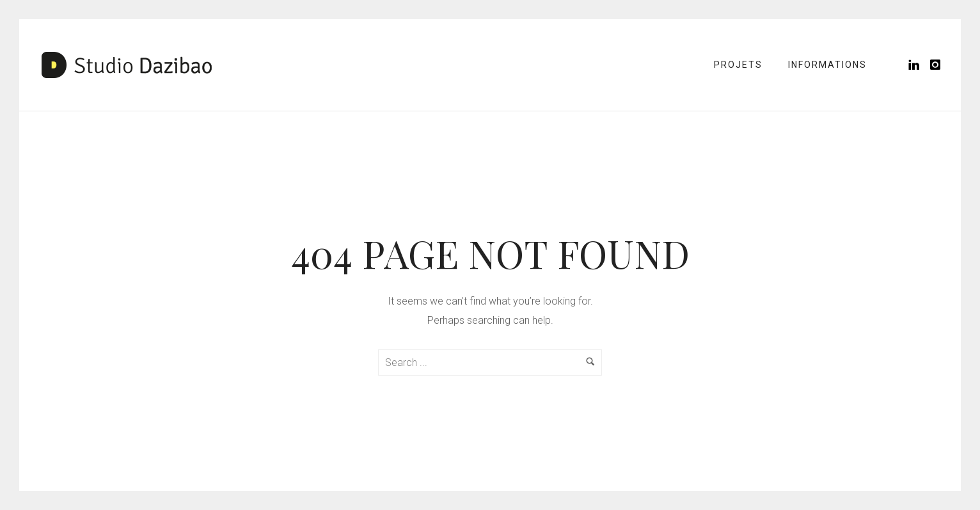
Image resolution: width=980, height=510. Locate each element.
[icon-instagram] (936, 65)
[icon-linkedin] (918, 65)
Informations (827, 65)
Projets (738, 65)
